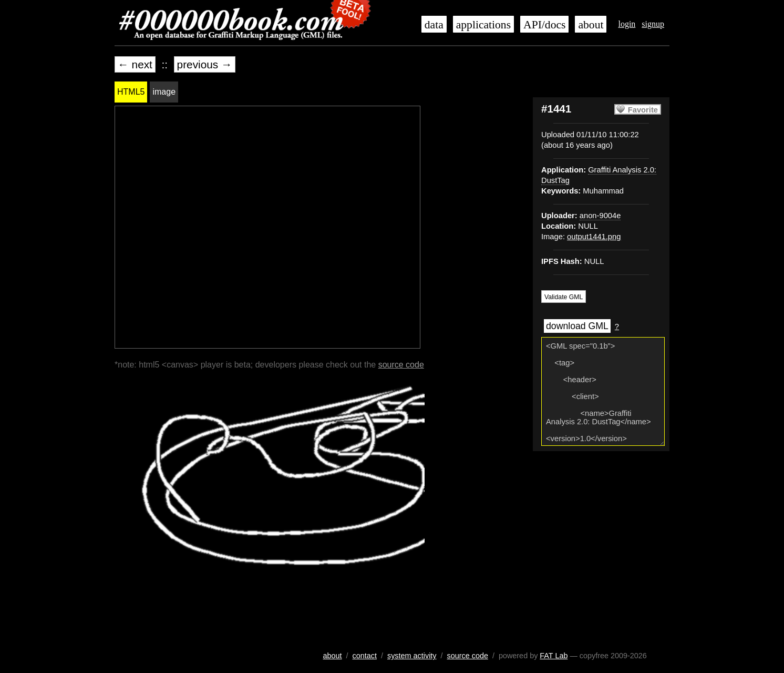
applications (483, 25)
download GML (577, 326)
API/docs (544, 25)
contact (365, 656)
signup (653, 24)
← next (135, 64)
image (164, 92)
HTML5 (131, 92)
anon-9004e (600, 216)
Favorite (643, 110)
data (434, 25)
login (627, 24)
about (591, 25)
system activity (412, 656)
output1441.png (594, 237)
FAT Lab (554, 656)
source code (401, 365)
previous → (205, 64)
